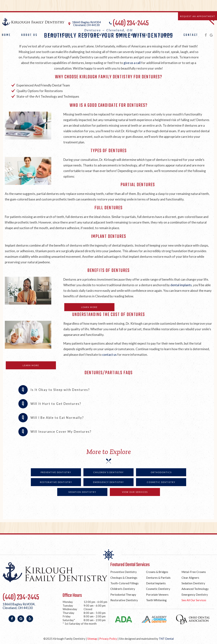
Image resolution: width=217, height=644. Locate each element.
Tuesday (68, 606)
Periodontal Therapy (123, 595)
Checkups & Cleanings (124, 578)
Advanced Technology (195, 589)
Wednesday (70, 609)
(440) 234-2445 (128, 24)
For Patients (94, 35)
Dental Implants (156, 583)
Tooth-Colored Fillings (124, 583)
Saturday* (69, 620)
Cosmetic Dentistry (161, 482)
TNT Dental (166, 639)
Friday (67, 616)
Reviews (166, 35)
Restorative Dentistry (56, 482)
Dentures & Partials (158, 578)
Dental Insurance (132, 35)
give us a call (132, 63)
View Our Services (135, 492)
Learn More (89, 307)
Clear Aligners (190, 578)
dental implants (181, 285)
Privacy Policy (108, 639)
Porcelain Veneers (157, 595)
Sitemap (92, 639)
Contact (191, 35)
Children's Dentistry (108, 472)
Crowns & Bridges (157, 572)
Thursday (68, 613)
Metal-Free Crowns (194, 572)
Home (6, 35)
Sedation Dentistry (82, 492)
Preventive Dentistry (56, 472)
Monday (68, 602)
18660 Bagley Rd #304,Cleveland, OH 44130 (19, 606)
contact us (109, 355)
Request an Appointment (198, 16)
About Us (29, 35)
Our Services (60, 35)
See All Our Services (194, 600)
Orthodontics (161, 472)
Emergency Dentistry (108, 482)
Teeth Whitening (156, 600)
